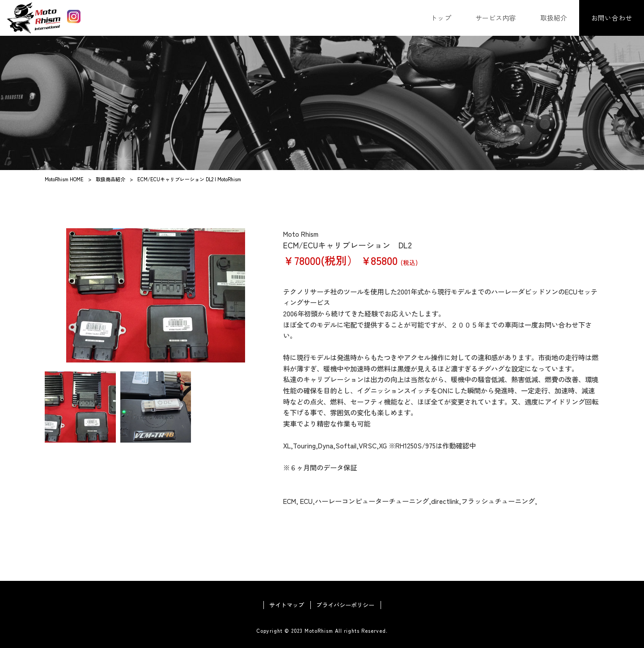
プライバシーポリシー (345, 605)
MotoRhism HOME (64, 179)
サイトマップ (287, 605)
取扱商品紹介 (110, 179)
